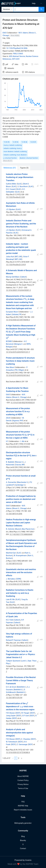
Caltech (23, 277)
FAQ (23, 802)
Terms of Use (23, 788)
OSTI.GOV (16, 59)
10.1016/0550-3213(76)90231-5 (18, 724)
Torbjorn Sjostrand (13, 661)
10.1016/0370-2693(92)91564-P (18, 470)
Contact (23, 848)
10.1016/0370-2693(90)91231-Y (18, 352)
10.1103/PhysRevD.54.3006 (17, 48)
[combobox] (26, 9)
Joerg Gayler (11, 716)
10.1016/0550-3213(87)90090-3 (18, 320)
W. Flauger (25, 713)
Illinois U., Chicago (20, 397)
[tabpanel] (23, 466)
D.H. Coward (11, 189)
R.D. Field (10, 620)
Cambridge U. (20, 485)
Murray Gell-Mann (13, 277)
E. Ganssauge (22, 744)
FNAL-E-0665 (18, 54)
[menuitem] (34, 3)
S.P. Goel (26, 716)
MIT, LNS (18, 257)
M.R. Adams (23, 33)
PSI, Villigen (19, 370)
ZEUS (8, 418)
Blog (23, 836)
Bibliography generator (23, 823)
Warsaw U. (19, 462)
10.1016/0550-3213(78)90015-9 (18, 628)
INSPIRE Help (23, 806)
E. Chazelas (26, 739)
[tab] (10, 168)
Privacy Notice (23, 784)
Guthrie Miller (11, 184)
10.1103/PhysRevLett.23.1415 (21, 646)
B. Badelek (10, 462)
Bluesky (23, 840)
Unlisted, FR (17, 314)
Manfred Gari (11, 553)
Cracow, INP (20, 465)
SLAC (19, 184)
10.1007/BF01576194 (14, 698)
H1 (7, 441)
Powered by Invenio (23, 860)
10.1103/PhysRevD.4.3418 (16, 265)
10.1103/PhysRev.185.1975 (16, 238)
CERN (18, 579)
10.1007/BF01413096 (14, 514)
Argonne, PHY (18, 421)
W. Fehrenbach (12, 742)
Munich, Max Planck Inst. (25, 529)
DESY (18, 713)
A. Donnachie (11, 482)
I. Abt (22, 441)
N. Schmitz (10, 529)
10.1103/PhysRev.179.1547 (16, 215)
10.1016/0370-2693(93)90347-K (18, 426)
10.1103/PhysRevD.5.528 (15, 197)
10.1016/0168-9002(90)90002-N (23, 403)
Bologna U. (19, 344)
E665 (5, 33)
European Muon (12, 312)
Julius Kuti (10, 257)
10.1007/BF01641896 (28, 490)
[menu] (35, 3)
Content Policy (23, 780)
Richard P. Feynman (13, 640)
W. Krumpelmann (20, 556)
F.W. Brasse (10, 713)
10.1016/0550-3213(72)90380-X (18, 752)
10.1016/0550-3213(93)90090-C (18, 447)
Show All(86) (15, 35)
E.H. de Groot (11, 687)
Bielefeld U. (21, 687)
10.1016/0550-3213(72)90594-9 (18, 584)
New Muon (10, 367)
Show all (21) (8, 161)
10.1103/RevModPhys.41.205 (17, 608)
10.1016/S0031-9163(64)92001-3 (18, 290)
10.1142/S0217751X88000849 (21, 534)
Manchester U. (23, 482)
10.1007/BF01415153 (14, 564)
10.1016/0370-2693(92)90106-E (18, 375)
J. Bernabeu (11, 579)
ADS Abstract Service (17, 56)
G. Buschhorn (23, 186)
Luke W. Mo (10, 599)
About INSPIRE (23, 776)
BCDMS (9, 341)
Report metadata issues (23, 810)
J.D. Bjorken (11, 209)
